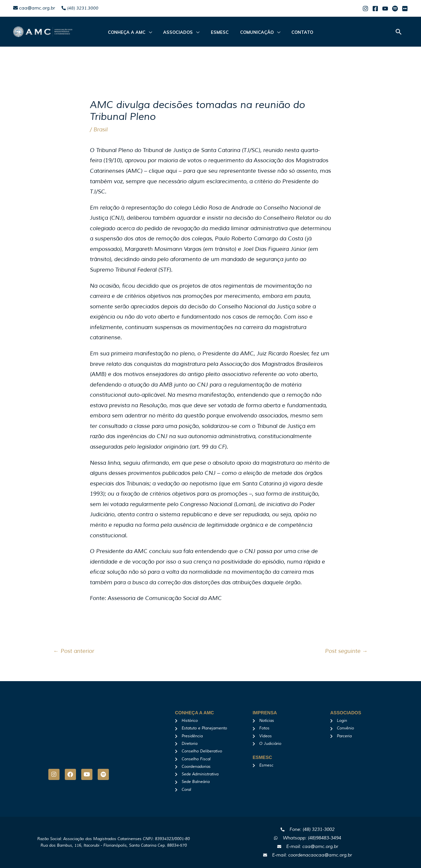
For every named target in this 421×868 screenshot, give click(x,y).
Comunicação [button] (253, 32)
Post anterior (74, 651)
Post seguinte (346, 651)
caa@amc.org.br (34, 8)
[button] (399, 32)
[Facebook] (375, 9)
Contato (295, 32)
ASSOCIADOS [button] (182, 32)
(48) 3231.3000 (80, 8)
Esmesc (220, 32)
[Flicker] (405, 9)
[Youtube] (385, 9)
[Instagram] (365, 9)
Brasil (100, 130)
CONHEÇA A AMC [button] (134, 32)
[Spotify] (395, 9)
